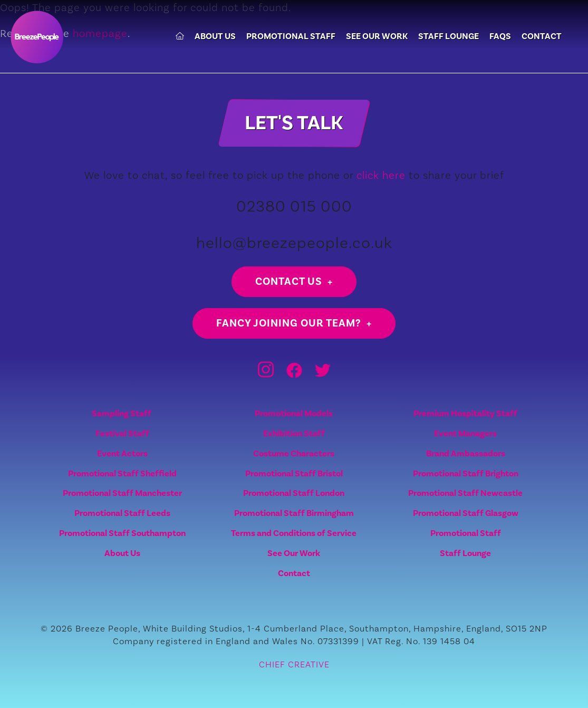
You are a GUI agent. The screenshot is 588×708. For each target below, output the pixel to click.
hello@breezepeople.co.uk (294, 242)
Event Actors (122, 453)
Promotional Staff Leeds (122, 513)
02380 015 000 (294, 206)
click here (381, 175)
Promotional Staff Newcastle (465, 493)
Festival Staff (122, 433)
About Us (215, 37)
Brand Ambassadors (466, 453)
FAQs (500, 37)
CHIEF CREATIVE (294, 664)
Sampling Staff (122, 413)
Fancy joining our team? (289, 323)
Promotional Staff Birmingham (294, 513)
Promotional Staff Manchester (122, 493)
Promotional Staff (291, 37)
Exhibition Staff (294, 433)
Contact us (289, 281)
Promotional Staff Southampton (122, 533)
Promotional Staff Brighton (466, 473)
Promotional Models (294, 413)
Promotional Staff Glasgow (466, 513)
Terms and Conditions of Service (294, 533)
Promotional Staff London (294, 493)
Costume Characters (294, 453)
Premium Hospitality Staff (465, 413)
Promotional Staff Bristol (294, 473)
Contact (542, 37)
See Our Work (377, 37)
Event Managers (465, 433)
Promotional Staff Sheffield (122, 473)
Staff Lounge (449, 37)
